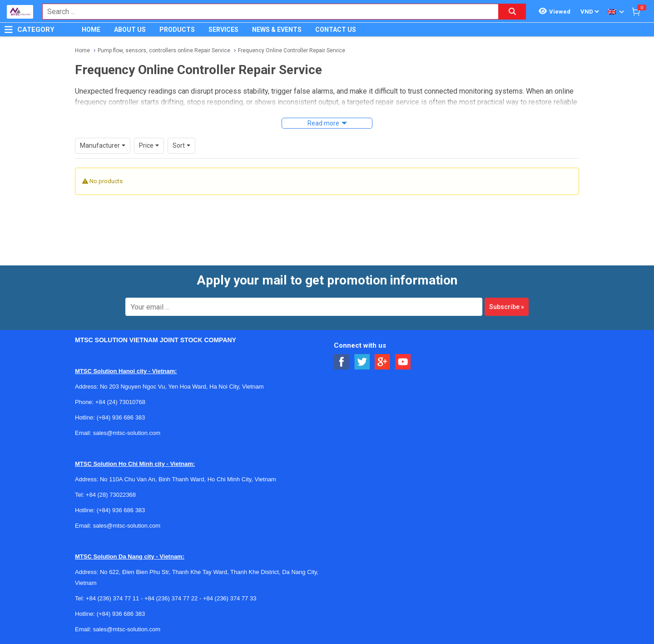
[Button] (9, 30)
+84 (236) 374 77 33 (230, 598)
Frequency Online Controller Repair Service (292, 50)
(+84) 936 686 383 (121, 417)
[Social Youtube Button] (403, 362)
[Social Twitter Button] (362, 362)
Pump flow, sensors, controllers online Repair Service (164, 50)
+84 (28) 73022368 (111, 495)
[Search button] (512, 12)
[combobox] (266, 12)
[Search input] (266, 12)
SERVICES (223, 30)
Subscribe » (507, 307)
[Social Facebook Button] (342, 362)
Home (82, 50)
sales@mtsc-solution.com (127, 433)
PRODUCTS (177, 30)
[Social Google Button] (383, 362)
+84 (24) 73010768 (120, 402)
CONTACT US (336, 30)
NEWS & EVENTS (277, 30)
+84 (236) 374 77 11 (112, 598)
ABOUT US (130, 30)
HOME (91, 30)
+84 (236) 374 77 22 (171, 598)
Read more (323, 123)
